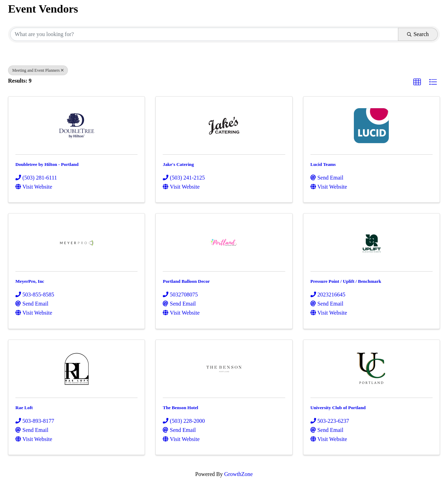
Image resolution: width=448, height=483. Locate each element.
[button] (417, 82)
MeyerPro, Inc (30, 281)
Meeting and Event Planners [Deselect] (38, 70)
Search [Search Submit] (418, 34)
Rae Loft (24, 408)
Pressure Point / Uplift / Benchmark (346, 281)
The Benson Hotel (180, 408)
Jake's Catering (178, 164)
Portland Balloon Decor (186, 281)
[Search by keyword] (204, 34)
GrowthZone (238, 474)
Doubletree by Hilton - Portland (47, 164)
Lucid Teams (323, 164)
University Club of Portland (338, 408)
